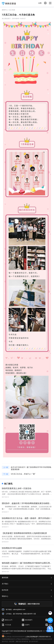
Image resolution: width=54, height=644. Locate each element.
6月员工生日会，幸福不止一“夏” (23, 474)
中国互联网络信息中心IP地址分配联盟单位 (16, 639)
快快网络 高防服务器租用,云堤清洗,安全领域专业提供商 (9, 3)
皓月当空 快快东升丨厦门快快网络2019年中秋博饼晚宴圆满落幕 (31, 468)
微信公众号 (7, 620)
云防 (40, 3)
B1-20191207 (34, 642)
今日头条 (6, 625)
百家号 (26, 625)
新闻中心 (5, 10)
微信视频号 (27, 620)
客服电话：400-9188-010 (29, 604)
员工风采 (12, 10)
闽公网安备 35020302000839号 (13, 637)
